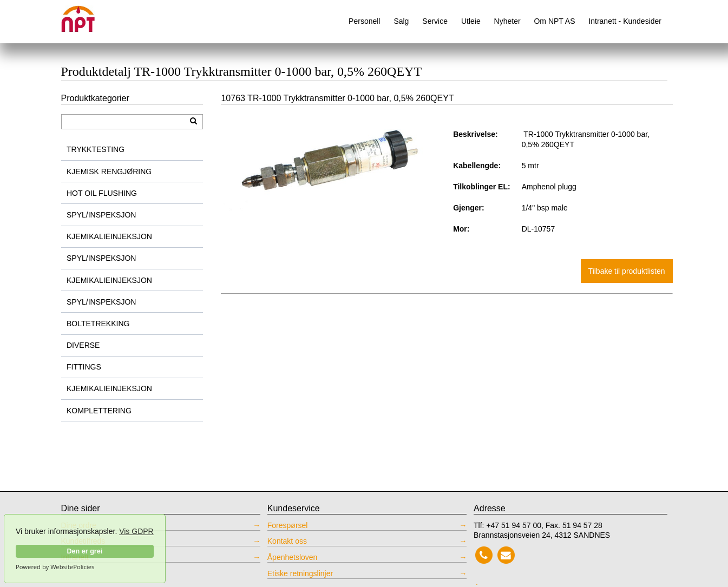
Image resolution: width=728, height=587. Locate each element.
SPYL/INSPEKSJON (101, 215)
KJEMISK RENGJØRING (109, 172)
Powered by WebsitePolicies (55, 567)
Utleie (471, 21)
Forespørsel (288, 525)
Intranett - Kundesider (625, 21)
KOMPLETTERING (99, 411)
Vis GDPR (136, 531)
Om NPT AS (554, 21)
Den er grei (84, 551)
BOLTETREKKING (98, 324)
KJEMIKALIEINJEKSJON (109, 236)
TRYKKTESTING (96, 149)
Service (435, 21)
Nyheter (507, 21)
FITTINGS (84, 367)
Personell (364, 21)
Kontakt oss (287, 541)
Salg (401, 21)
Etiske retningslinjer (300, 573)
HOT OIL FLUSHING (102, 193)
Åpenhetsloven (293, 557)
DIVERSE (83, 345)
